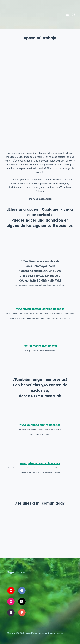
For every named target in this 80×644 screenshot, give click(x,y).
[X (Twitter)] (22, 602)
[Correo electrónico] (11, 612)
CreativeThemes (55, 633)
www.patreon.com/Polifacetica (40, 463)
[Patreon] (22, 612)
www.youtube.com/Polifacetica (40, 425)
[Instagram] (11, 602)
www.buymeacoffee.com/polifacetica (40, 309)
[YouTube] (11, 591)
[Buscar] (73, 15)
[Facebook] (22, 591)
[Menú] (67, 15)
